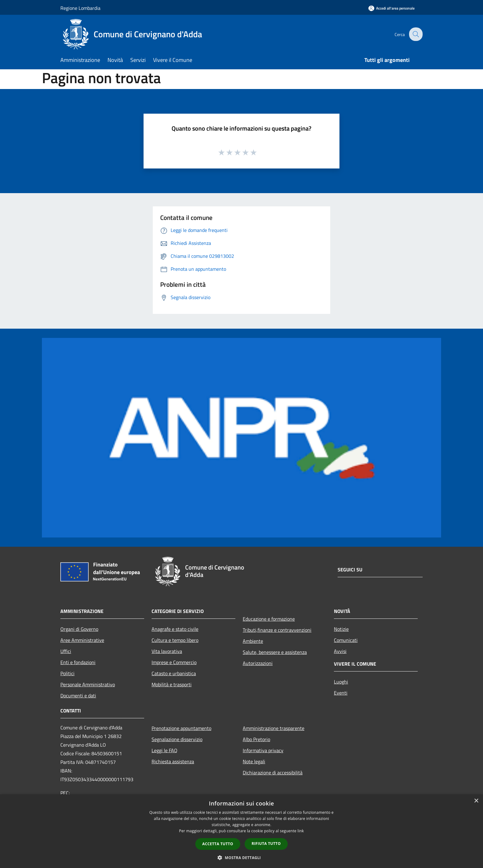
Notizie (341, 629)
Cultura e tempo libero (175, 640)
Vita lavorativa (167, 651)
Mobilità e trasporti (172, 684)
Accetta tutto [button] (218, 844)
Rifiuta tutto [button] (266, 844)
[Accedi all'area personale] (392, 8)
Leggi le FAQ (164, 750)
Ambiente (253, 641)
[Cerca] (415, 34)
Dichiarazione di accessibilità (273, 773)
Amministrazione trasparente (274, 728)
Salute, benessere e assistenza (275, 652)
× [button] (476, 801)
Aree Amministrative (82, 640)
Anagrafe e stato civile (175, 629)
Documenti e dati (78, 696)
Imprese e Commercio (174, 662)
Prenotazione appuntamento (181, 728)
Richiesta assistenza (173, 761)
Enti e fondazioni (78, 662)
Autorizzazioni (258, 663)
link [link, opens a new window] (301, 831)
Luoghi (341, 682)
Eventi (341, 693)
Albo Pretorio (256, 739)
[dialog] (241, 831)
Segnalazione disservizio (177, 739)
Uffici (66, 651)
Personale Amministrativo (88, 684)
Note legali (254, 761)
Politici (67, 673)
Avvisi (340, 651)
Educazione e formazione (269, 619)
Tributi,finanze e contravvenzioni (277, 630)
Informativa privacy (263, 750)
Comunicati (346, 640)
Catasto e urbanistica (174, 673)
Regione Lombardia (80, 8)
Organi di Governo (79, 629)
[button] (241, 858)
